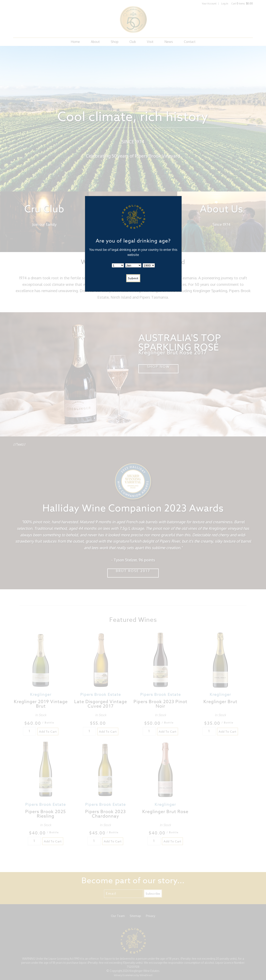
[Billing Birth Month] (133, 265)
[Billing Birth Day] (118, 265)
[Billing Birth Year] (149, 265)
